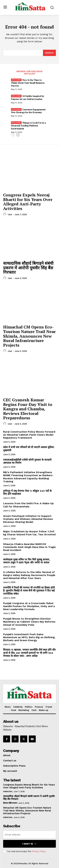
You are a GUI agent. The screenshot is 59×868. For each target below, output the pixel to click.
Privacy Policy (39, 851)
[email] (29, 835)
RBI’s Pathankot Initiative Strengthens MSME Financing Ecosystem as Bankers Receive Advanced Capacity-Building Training (28, 477)
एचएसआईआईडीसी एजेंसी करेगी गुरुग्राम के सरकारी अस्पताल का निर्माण (27, 461)
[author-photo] (5, 214)
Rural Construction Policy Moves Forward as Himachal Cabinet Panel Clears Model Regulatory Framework (29, 435)
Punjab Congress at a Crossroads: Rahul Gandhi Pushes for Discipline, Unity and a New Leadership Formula (29, 606)
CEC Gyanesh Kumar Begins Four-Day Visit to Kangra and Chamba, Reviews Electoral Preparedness (28, 409)
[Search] (49, 53)
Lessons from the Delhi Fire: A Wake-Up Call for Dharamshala (28, 505)
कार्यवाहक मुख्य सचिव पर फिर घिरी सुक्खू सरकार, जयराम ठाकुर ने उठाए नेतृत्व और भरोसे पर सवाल (27, 561)
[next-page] (18, 135)
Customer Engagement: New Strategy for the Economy (29, 111)
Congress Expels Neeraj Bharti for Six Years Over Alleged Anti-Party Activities (28, 202)
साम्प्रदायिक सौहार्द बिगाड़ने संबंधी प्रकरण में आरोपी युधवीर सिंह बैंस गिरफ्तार (28, 268)
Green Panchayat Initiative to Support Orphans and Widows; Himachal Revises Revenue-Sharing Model (28, 519)
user (10, 214)
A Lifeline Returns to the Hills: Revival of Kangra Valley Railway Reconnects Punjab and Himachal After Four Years (29, 575)
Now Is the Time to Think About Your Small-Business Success (28, 83)
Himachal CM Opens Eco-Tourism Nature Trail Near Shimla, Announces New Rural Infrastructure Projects (29, 336)
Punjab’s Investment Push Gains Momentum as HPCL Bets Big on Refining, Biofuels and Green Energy (29, 637)
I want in (29, 844)
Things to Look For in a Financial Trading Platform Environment (28, 125)
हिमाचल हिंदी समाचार (10, 803)
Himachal (8, 791)
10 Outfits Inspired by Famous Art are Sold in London (28, 97)
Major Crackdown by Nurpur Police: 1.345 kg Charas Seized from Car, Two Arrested (29, 533)
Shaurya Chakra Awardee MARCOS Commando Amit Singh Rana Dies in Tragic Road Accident (29, 547)
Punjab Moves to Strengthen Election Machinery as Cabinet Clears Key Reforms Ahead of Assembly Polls (29, 622)
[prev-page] (13, 135)
